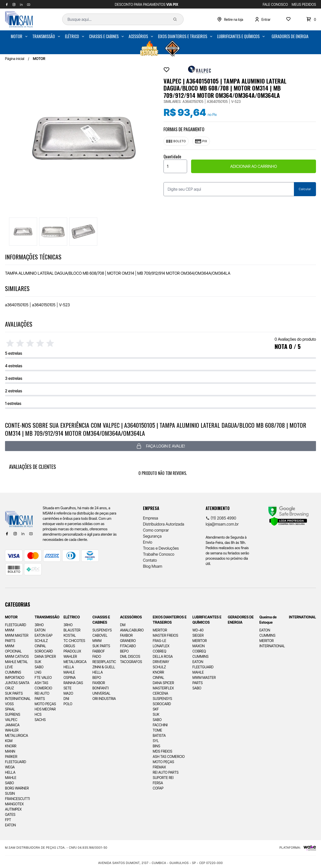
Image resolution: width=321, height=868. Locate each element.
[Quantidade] (175, 166)
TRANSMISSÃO (44, 36)
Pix (201, 141)
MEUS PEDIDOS (304, 4)
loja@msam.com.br (222, 524)
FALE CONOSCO (275, 4)
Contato (150, 560)
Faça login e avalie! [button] (160, 446)
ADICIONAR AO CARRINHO (254, 166)
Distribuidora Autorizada (164, 524)
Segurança (152, 536)
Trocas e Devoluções (161, 548)
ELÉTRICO (72, 36)
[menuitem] (20, 36)
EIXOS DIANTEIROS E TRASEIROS (183, 36)
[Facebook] (7, 534)
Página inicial (15, 59)
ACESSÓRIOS (138, 36)
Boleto (176, 141)
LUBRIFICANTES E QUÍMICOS (238, 36)
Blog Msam (153, 566)
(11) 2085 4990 (221, 518)
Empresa (150, 518)
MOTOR (17, 36)
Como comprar (156, 530)
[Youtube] (31, 534)
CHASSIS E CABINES (104, 36)
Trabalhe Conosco (159, 554)
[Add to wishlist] (167, 70)
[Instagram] (15, 534)
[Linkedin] (23, 534)
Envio (148, 542)
